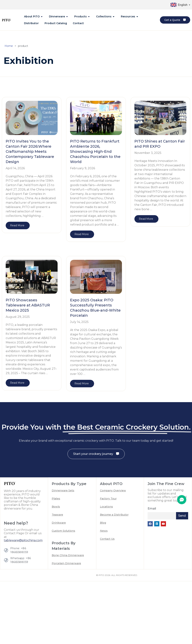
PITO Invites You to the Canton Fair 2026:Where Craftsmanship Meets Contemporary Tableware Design (30, 153)
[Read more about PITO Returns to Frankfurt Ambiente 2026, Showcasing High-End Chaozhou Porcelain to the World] (82, 236)
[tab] (34, 17)
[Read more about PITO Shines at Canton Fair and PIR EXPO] (146, 220)
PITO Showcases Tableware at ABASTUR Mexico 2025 (28, 307)
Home (9, 47)
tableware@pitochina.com (23, 542)
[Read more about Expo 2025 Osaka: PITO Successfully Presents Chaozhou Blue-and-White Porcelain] (82, 385)
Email (152, 510)
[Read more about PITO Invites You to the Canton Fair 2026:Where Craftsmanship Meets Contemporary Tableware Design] (18, 227)
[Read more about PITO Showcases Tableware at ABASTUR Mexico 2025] (18, 384)
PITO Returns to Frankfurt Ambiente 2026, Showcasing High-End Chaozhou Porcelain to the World (95, 153)
